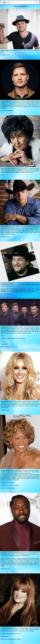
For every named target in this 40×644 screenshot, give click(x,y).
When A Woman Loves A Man (9, 347)
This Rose (3, 341)
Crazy (2, 175)
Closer (2, 336)
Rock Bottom (4, 636)
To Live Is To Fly (5, 55)
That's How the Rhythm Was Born (10, 639)
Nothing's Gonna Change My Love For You (13, 339)
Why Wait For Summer (7, 111)
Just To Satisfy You (6, 294)
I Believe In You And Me (8, 482)
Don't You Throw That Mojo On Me (11, 634)
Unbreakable (4, 344)
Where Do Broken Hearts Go (9, 488)
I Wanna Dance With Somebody (10, 485)
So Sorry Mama (5, 410)
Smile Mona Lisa (5, 569)
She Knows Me (5, 237)
